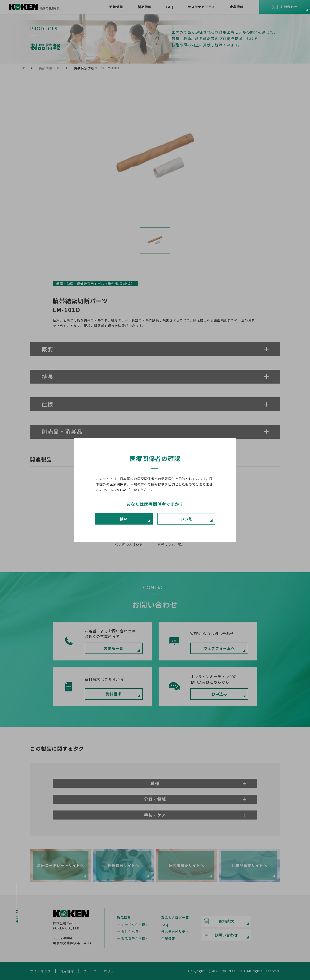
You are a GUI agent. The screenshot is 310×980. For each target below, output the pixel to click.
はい (124, 519)
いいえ (186, 519)
